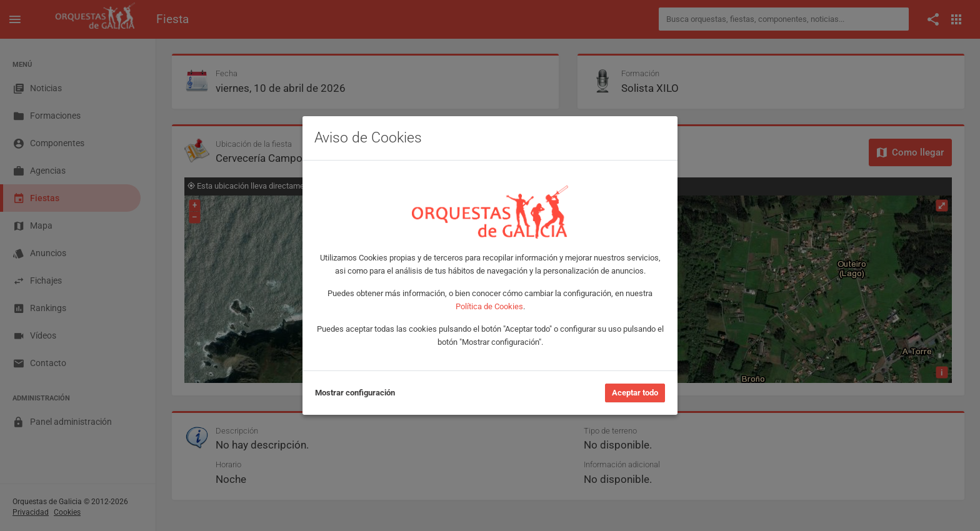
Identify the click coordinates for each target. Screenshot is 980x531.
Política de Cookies (489, 306)
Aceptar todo (635, 393)
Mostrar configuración (355, 393)
